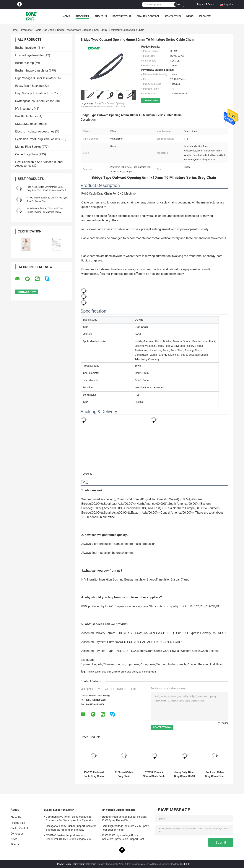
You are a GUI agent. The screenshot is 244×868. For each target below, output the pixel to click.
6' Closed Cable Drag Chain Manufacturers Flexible (124, 774)
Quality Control (148, 16)
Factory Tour (122, 16)
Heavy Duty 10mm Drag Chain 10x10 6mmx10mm (184, 774)
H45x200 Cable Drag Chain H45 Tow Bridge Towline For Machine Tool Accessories (45, 212)
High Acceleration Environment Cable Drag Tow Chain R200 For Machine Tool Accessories (46, 190)
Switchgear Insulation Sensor (34, 101)
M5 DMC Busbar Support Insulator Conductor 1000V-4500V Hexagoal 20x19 (70, 837)
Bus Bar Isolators (26, 116)
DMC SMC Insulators (29, 124)
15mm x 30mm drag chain (99, 672)
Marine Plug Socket (28, 147)
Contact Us (173, 16)
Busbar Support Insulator (32, 71)
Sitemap (15, 844)
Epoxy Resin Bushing (29, 86)
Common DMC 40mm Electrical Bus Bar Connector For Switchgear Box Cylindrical (70, 819)
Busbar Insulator (26, 48)
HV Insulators (24, 109)
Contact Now (151, 100)
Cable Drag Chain (44, 30)
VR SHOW (205, 16)
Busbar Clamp (25, 63)
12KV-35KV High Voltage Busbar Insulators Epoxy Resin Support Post (123, 837)
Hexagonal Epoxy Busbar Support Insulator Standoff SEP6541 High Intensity (71, 828)
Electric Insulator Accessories (35, 131)
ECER (187, 864)
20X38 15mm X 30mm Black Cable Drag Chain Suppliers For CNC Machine (154, 774)
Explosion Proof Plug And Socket (37, 139)
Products (82, 16)
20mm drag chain (147, 672)
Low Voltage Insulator (30, 55)
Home (66, 16)
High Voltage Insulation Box (33, 93)
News (190, 16)
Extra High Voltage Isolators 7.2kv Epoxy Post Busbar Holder (125, 828)
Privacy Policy (64, 864)
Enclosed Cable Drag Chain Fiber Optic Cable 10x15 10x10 (215, 774)
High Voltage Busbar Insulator (35, 78)
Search (180, 4)
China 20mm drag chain (84, 864)
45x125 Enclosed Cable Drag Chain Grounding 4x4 (94, 774)
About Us (101, 16)
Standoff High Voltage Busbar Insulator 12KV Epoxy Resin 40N (125, 819)
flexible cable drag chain (125, 672)
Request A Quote (205, 4)
